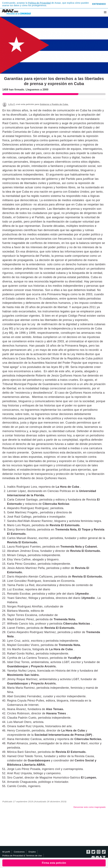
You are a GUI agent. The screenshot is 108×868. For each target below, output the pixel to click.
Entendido (99, 4)
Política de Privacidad (39, 3)
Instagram (99, 852)
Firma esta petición (54, 863)
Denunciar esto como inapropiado (90, 807)
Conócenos (19, 852)
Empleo (32, 852)
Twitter (93, 852)
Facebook (88, 852)
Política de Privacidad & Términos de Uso (22, 856)
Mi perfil (6, 852)
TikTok (104, 852)
